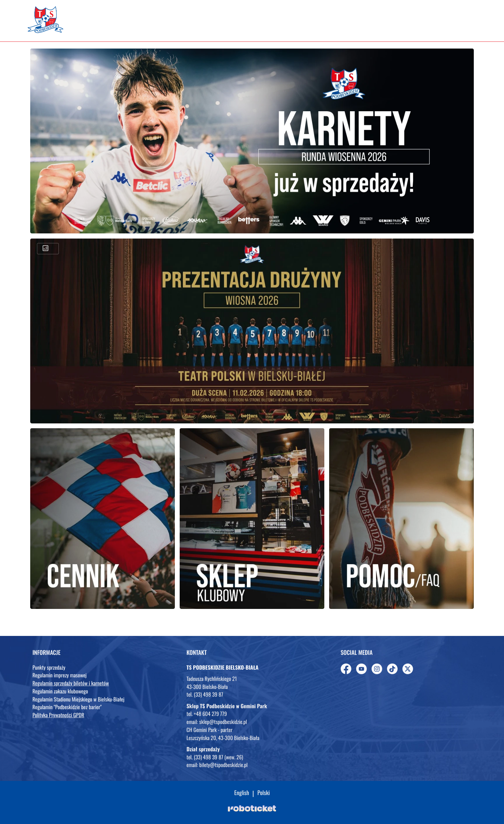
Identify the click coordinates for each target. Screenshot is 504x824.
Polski (264, 793)
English (242, 793)
